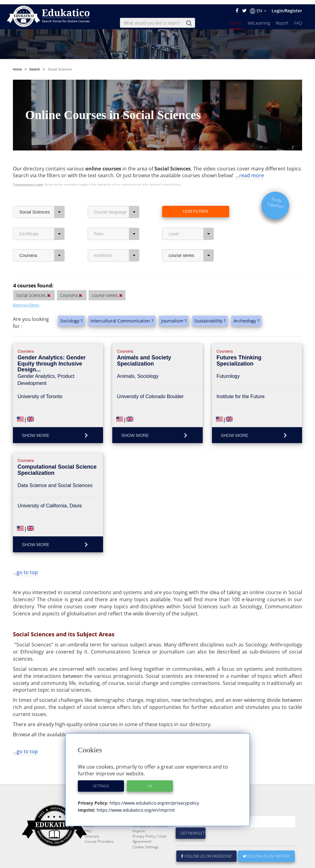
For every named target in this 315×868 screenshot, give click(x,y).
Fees (117, 215)
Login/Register (287, 6)
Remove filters (26, 286)
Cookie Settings (146, 843)
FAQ (298, 19)
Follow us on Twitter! (266, 852)
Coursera (42, 236)
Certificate (42, 215)
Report (282, 19)
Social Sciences (42, 193)
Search (235, 19)
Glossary (92, 832)
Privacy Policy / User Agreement (150, 834)
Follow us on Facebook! (207, 852)
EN (258, 6)
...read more (250, 156)
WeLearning (259, 19)
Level (191, 215)
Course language (117, 193)
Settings (101, 782)
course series (191, 236)
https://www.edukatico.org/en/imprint (135, 806)
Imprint (139, 827)
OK (150, 782)
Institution (117, 236)
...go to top (25, 553)
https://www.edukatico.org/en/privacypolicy (154, 799)
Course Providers (99, 837)
